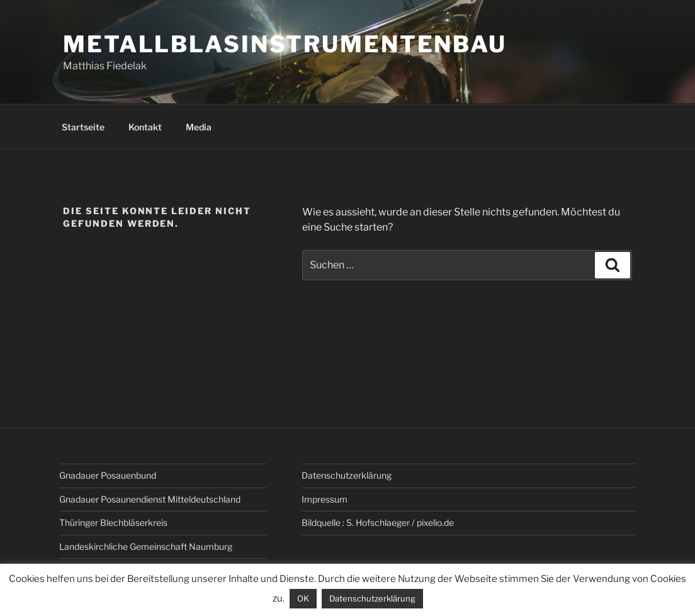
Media (199, 127)
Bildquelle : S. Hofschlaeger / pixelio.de (378, 522)
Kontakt (145, 127)
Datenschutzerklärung (372, 598)
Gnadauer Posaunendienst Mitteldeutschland (150, 499)
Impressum (325, 499)
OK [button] (303, 598)
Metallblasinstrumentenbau (285, 44)
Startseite (83, 127)
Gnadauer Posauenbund (108, 475)
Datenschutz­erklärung (347, 475)
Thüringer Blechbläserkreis (113, 522)
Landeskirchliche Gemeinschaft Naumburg (146, 546)
